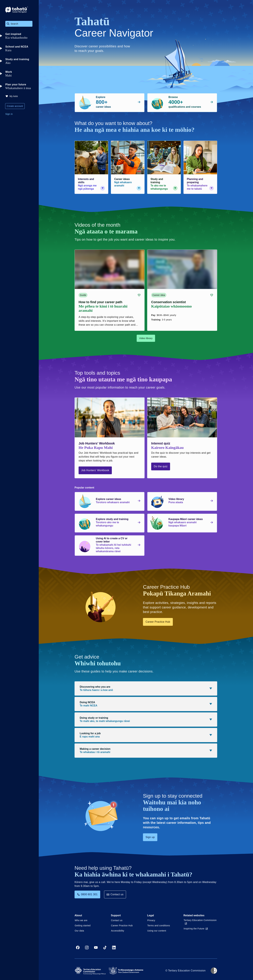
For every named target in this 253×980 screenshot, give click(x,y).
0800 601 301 (87, 894)
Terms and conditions (159, 926)
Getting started (83, 926)
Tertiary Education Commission (200, 922)
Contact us (115, 894)
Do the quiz (161, 466)
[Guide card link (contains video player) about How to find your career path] (110, 290)
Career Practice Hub (158, 622)
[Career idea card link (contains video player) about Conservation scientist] (182, 290)
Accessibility (118, 931)
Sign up (150, 837)
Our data (79, 931)
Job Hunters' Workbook (95, 470)
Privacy (151, 920)
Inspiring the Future (196, 929)
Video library (146, 338)
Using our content (157, 931)
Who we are (81, 920)
